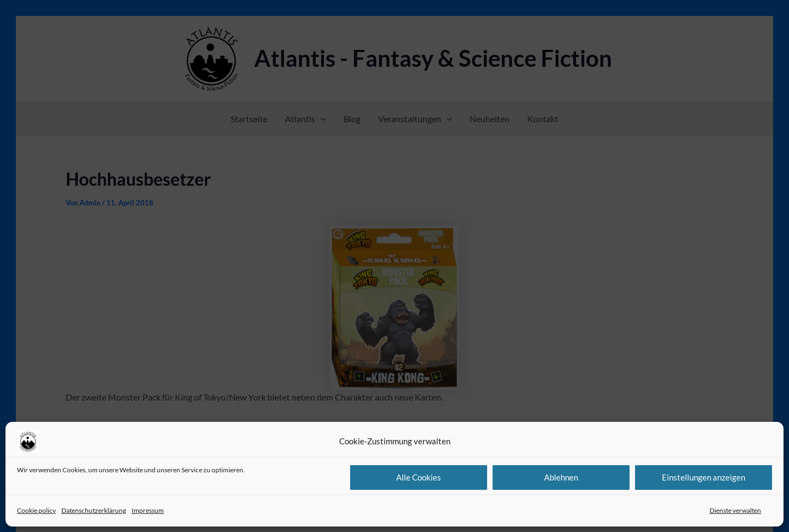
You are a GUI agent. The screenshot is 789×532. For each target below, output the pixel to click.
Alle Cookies (419, 477)
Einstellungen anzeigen (704, 477)
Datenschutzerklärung (94, 510)
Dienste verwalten (735, 510)
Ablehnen (561, 477)
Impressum (148, 510)
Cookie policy (36, 510)
